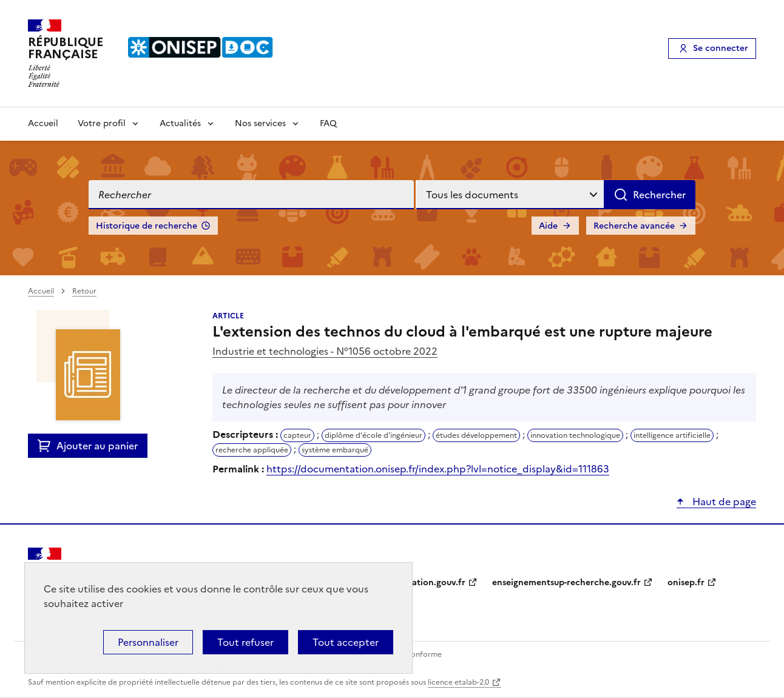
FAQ (328, 123)
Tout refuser (245, 642)
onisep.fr (686, 582)
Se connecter (721, 48)
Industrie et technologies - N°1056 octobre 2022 (325, 351)
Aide (548, 226)
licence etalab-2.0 (458, 682)
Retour (84, 291)
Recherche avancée (634, 226)
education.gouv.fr (429, 582)
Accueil (43, 123)
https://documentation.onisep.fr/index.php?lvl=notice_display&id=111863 (438, 469)
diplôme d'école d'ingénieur (373, 435)
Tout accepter (346, 642)
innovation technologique (575, 435)
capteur (297, 435)
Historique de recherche (147, 226)
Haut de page (723, 502)
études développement (476, 435)
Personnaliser (148, 642)
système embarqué (335, 450)
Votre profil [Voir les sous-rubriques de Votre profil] (102, 123)
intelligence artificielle (672, 435)
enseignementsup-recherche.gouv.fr (566, 582)
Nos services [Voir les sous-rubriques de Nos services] (260, 123)
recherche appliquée (252, 450)
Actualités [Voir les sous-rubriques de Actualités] (180, 123)
